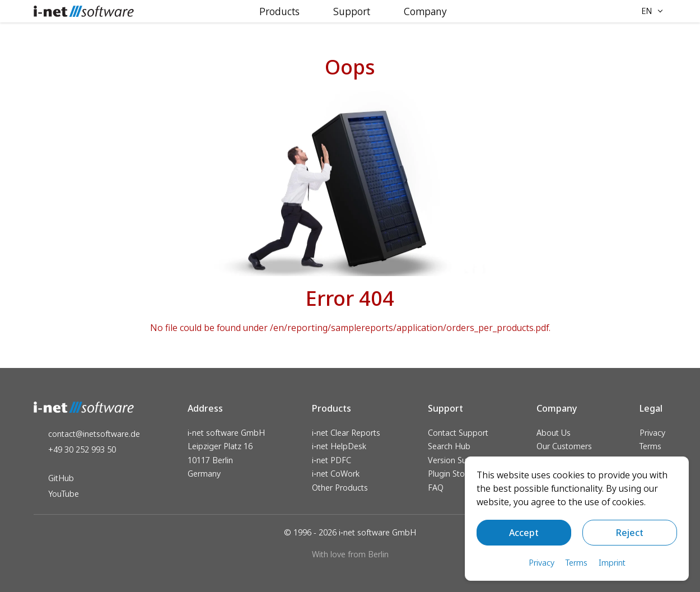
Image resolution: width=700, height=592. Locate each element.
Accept (524, 533)
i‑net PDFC (332, 460)
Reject (630, 533)
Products (279, 11)
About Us (554, 433)
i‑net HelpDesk (339, 446)
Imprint (612, 563)
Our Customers (564, 446)
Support (352, 11)
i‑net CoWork (336, 474)
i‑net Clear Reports (346, 433)
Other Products (340, 488)
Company (425, 11)
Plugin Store (450, 474)
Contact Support (458, 433)
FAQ (436, 488)
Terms (650, 446)
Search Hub (449, 446)
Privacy (652, 433)
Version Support (458, 460)
